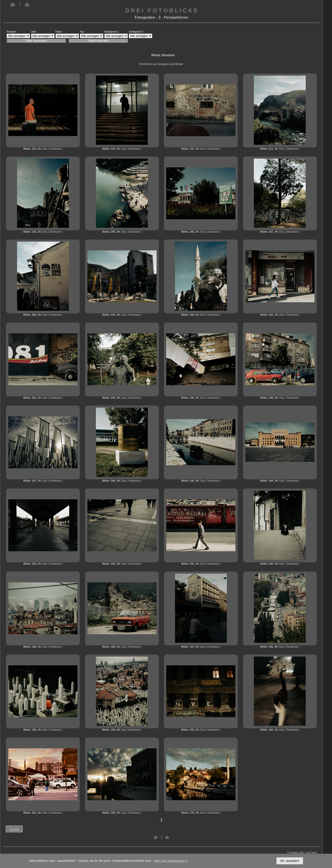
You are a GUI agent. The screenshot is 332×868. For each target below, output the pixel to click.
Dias (45, 149)
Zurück (14, 829)
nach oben (312, 853)
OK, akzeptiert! (290, 861)
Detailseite (55, 149)
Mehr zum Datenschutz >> (171, 861)
